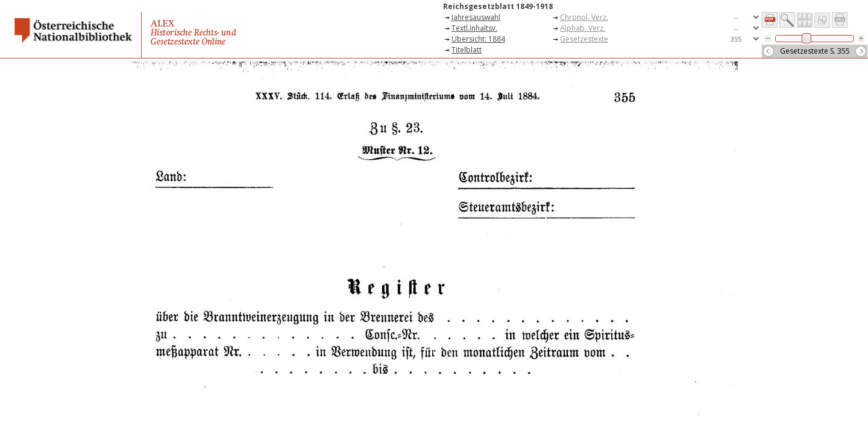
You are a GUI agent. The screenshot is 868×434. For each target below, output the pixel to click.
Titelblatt (467, 50)
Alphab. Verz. (583, 28)
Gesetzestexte (584, 39)
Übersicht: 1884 (478, 39)
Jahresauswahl (476, 17)
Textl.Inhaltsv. (474, 28)
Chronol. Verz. (584, 17)
